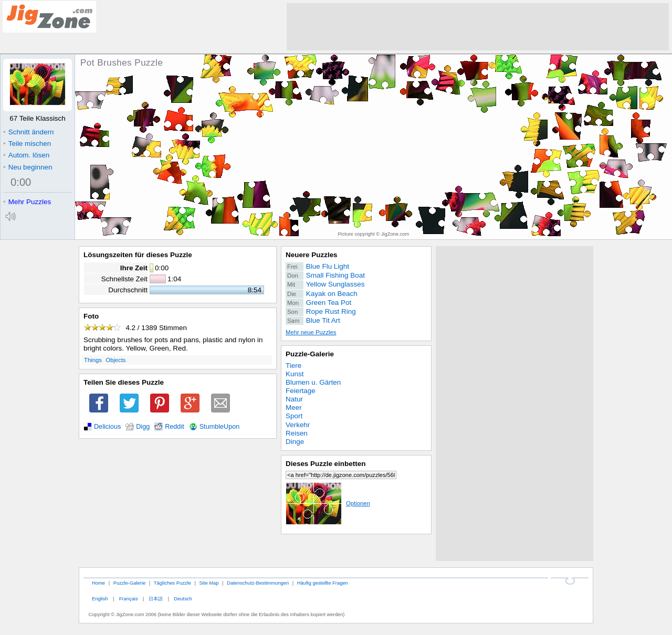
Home (98, 583)
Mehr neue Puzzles (311, 332)
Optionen (328, 503)
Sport (294, 416)
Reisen (297, 433)
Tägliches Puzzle (172, 583)
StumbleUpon (220, 427)
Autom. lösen (26, 155)
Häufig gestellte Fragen (323, 583)
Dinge (295, 442)
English (100, 599)
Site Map (209, 583)
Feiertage (301, 391)
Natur (294, 399)
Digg (143, 427)
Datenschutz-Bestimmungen (258, 583)
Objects (115, 360)
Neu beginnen (28, 167)
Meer (294, 408)
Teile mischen (27, 144)
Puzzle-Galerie (310, 354)
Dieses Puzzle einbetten (325, 464)
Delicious (107, 427)
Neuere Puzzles (312, 255)
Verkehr (298, 425)
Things (93, 360)
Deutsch (183, 599)
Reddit (175, 427)
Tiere (293, 366)
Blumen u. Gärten (313, 382)
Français (129, 599)
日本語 (156, 599)
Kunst (295, 374)
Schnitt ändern (28, 132)
